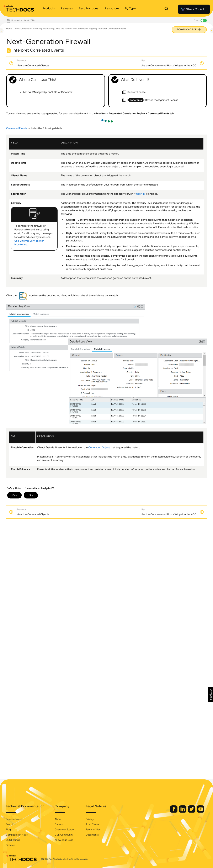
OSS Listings (13, 840)
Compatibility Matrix (17, 835)
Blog (8, 830)
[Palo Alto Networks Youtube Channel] (201, 812)
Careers (59, 824)
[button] (210, 694)
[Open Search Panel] (166, 9)
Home (9, 29)
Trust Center (93, 824)
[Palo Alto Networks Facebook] (174, 812)
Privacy (90, 819)
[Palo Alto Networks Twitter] (192, 812)
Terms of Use (93, 830)
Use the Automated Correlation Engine (76, 29)
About (58, 819)
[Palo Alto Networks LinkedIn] (183, 812)
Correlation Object (99, 447)
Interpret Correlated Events (112, 29)
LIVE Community (64, 835)
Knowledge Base (64, 840)
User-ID (141, 194)
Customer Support (65, 830)
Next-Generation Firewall (28, 29)
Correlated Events (17, 128)
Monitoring (48, 29)
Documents (92, 835)
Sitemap (10, 845)
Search (10, 824)
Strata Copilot (192, 9)
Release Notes (14, 819)
